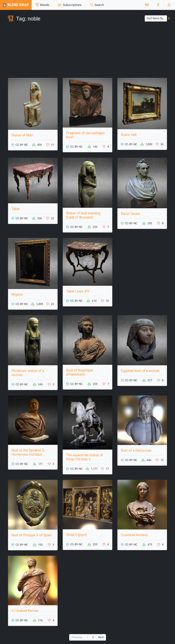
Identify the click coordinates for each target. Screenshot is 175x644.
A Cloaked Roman (25, 611)
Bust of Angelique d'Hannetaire (80, 372)
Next (101, 637)
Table (16, 209)
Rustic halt (129, 135)
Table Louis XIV (78, 291)
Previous (77, 637)
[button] (158, 5)
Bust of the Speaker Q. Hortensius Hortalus (28, 452)
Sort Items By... (157, 18)
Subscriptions (70, 5)
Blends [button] (43, 5)
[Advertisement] (87, 51)
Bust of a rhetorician (136, 450)
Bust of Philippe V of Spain (32, 535)
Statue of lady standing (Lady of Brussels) (83, 215)
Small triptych (76, 535)
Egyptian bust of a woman (140, 371)
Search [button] (97, 5)
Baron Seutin (130, 214)
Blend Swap (16, 5)
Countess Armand (134, 535)
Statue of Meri (22, 135)
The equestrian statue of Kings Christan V (85, 457)
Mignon (17, 294)
